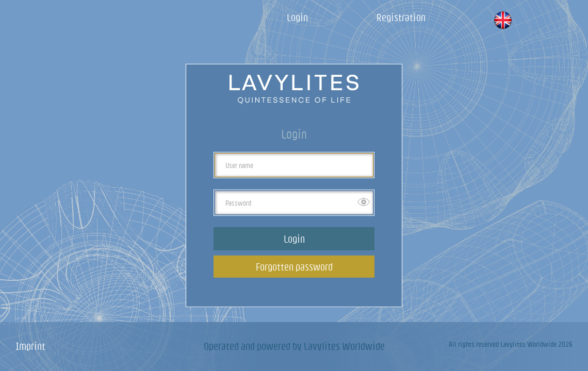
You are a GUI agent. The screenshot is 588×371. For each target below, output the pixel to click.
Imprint (30, 346)
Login (297, 17)
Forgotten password (294, 267)
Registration (401, 17)
